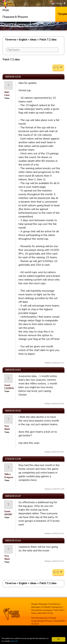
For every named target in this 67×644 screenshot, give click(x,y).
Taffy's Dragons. (9, 476)
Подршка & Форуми (15, 17)
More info (14, 641)
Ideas (33, 40)
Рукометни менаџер (42, 610)
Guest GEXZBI (8, 513)
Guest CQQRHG (9, 387)
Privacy (49, 621)
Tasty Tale (58, 610)
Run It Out (48, 613)
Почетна (10, 40)
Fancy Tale (37, 613)
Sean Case (7, 94)
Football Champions (52, 607)
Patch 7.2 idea (48, 40)
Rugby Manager (39, 604)
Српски (57, 3)
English (23, 40)
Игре (6, 10)
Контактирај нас (39, 618)
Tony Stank (7, 428)
